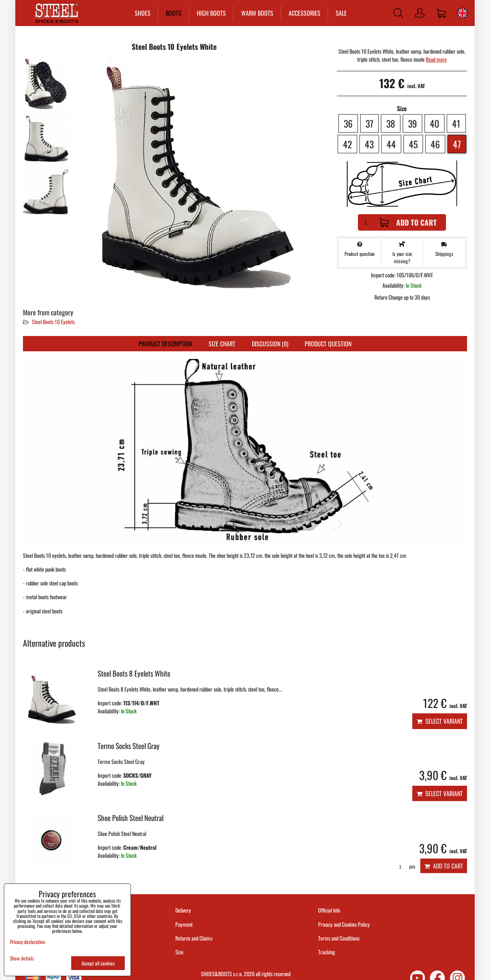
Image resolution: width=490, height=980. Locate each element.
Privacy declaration (28, 942)
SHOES (142, 13)
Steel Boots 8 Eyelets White (134, 673)
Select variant (440, 721)
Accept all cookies (98, 963)
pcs (404, 866)
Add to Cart (408, 222)
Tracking (327, 952)
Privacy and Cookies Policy (344, 924)
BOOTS (173, 13)
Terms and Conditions (339, 938)
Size (180, 952)
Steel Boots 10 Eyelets (53, 322)
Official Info (329, 910)
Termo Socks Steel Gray (129, 746)
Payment (184, 924)
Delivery (183, 910)
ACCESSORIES (304, 13)
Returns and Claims (194, 938)
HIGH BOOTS (211, 13)
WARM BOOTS (257, 13)
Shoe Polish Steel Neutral (131, 818)
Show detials (22, 958)
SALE (341, 13)
